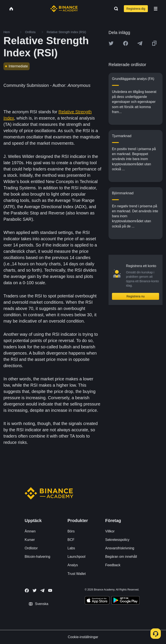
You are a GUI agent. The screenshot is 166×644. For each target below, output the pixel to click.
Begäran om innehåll (121, 557)
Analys (73, 565)
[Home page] (64, 9)
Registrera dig (136, 9)
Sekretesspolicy (117, 540)
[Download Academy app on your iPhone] (97, 601)
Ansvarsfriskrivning (120, 548)
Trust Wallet (77, 574)
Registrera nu (136, 296)
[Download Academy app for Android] (125, 601)
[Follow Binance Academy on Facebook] (27, 590)
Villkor (110, 531)
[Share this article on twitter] (111, 43)
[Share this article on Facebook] (126, 43)
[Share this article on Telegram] (140, 43)
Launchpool (76, 557)
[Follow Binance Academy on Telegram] (42, 590)
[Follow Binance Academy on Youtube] (50, 590)
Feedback (113, 565)
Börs (71, 531)
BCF (71, 540)
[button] (156, 9)
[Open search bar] (115, 9)
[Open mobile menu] (156, 9)
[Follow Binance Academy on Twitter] (35, 590)
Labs (71, 548)
